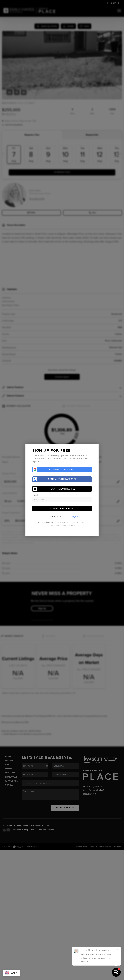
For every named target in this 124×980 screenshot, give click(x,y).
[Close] (118, 950)
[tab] (62, 517)
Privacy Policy (54, 525)
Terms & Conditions (68, 525)
